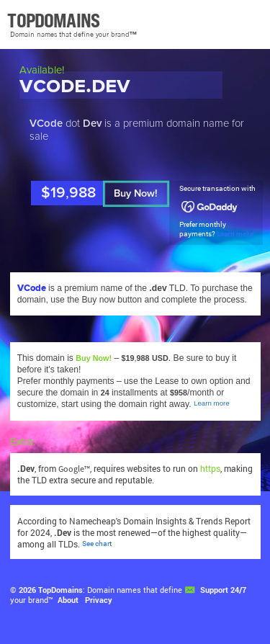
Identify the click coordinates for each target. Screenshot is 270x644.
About (68, 600)
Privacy (99, 600)
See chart (97, 544)
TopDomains (60, 590)
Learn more (235, 234)
